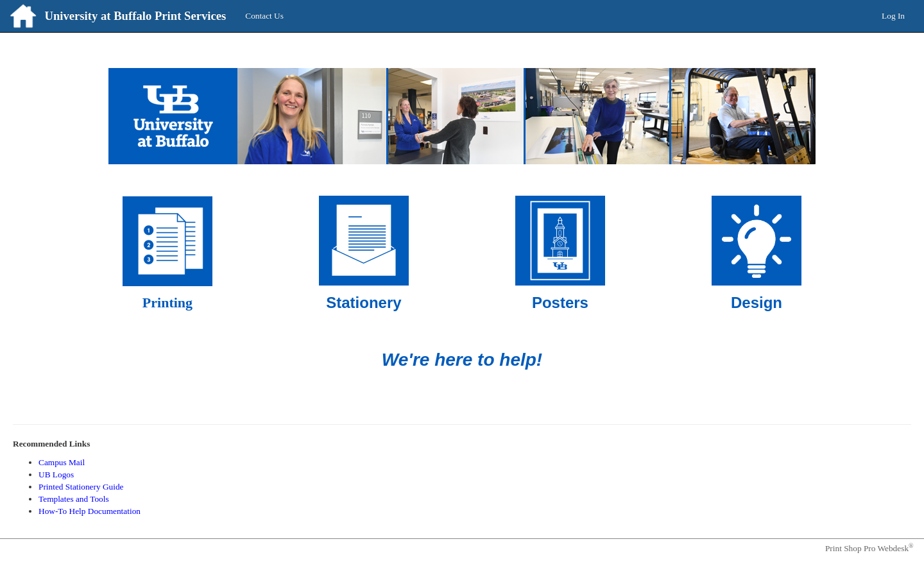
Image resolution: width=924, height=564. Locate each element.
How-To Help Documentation (90, 511)
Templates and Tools (74, 499)
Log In (893, 16)
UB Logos (56, 474)
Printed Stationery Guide (81, 487)
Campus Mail (62, 462)
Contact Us (264, 16)
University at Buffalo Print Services (135, 16)
